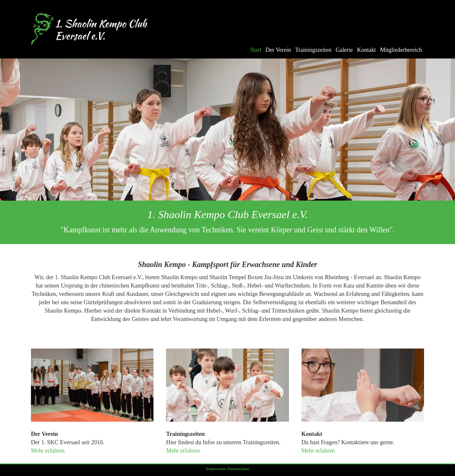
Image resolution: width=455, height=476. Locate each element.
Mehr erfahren (48, 451)
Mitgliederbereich (401, 50)
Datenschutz (238, 469)
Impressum (216, 469)
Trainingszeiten (313, 50)
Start (256, 50)
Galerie (344, 50)
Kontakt (367, 50)
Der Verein (278, 50)
